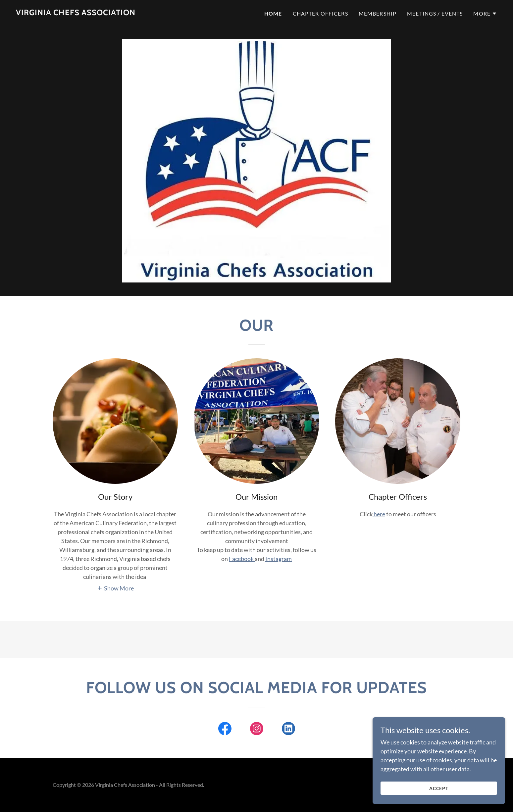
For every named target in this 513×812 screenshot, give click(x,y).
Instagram (279, 559)
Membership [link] (378, 13)
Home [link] (273, 13)
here (379, 514)
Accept (439, 802)
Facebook (242, 559)
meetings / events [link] (435, 13)
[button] (485, 14)
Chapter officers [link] (320, 13)
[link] (76, 13)
